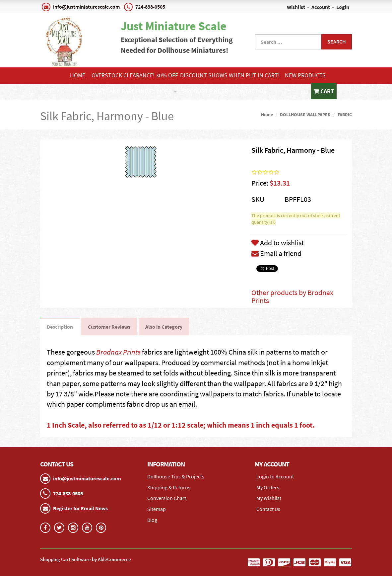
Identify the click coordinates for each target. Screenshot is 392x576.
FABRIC (345, 115)
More (167, 91)
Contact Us (250, 91)
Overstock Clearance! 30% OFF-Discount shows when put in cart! (186, 75)
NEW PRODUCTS (305, 75)
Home (78, 75)
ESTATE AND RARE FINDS (121, 91)
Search (337, 41)
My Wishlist (269, 498)
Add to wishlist (278, 243)
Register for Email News (80, 508)
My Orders (268, 487)
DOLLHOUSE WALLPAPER (305, 115)
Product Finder (205, 91)
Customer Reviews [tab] (109, 327)
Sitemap (157, 509)
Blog (152, 520)
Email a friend (276, 253)
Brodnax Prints (118, 352)
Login (343, 7)
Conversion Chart (167, 498)
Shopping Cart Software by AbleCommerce (86, 559)
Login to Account (275, 476)
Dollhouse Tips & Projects (176, 476)
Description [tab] (60, 327)
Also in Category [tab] (164, 327)
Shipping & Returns (169, 487)
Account (321, 7)
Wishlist (296, 7)
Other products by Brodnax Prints (292, 296)
